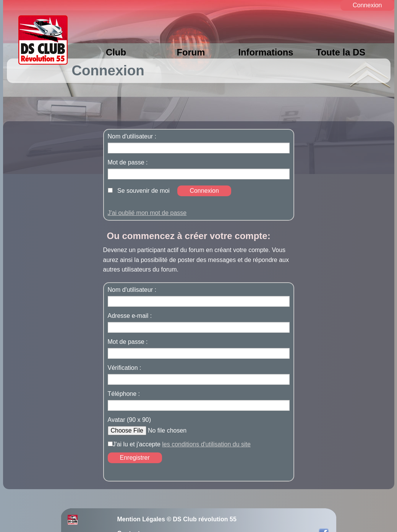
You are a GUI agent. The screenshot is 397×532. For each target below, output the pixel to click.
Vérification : (125, 368)
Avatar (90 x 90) (130, 420)
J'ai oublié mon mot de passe (147, 213)
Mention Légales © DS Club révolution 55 (177, 519)
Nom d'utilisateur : (132, 137)
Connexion (367, 5)
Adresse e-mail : (130, 316)
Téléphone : (124, 394)
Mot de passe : (128, 163)
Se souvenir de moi (143, 191)
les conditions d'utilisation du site (206, 444)
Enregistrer (135, 458)
